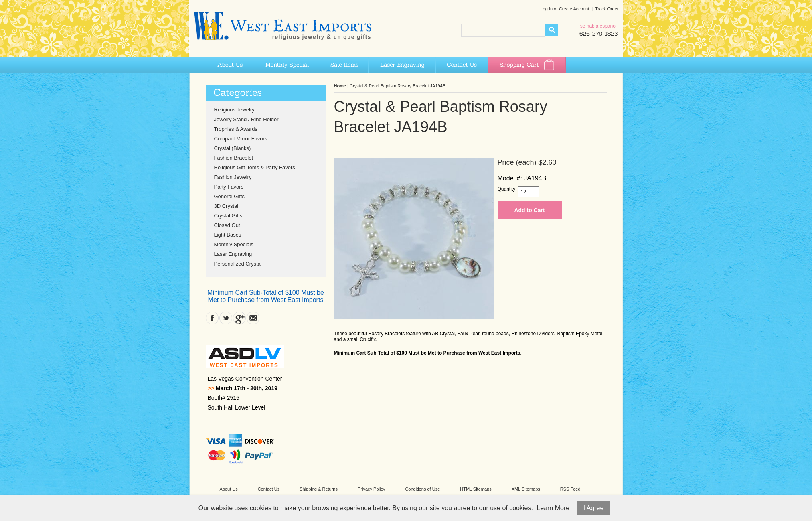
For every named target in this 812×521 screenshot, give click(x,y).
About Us (230, 65)
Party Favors (229, 187)
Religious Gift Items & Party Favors (255, 167)
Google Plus (239, 318)
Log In (546, 9)
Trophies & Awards (236, 129)
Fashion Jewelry (233, 177)
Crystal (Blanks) (233, 148)
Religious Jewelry (234, 110)
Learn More (553, 508)
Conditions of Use (422, 489)
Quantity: (507, 189)
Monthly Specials (234, 244)
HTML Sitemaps (476, 489)
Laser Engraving (402, 65)
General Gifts (230, 196)
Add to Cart (529, 210)
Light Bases (228, 235)
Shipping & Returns (319, 489)
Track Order (607, 9)
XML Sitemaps (526, 489)
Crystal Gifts (228, 216)
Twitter (226, 318)
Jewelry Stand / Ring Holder (246, 119)
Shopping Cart (527, 65)
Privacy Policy (371, 489)
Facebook (212, 318)
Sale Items (344, 65)
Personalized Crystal (238, 264)
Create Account (574, 9)
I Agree (594, 508)
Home (340, 86)
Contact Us (462, 65)
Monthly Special (287, 65)
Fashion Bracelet (234, 158)
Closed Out (227, 225)
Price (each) (517, 162)
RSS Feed (570, 489)
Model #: (510, 178)
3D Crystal (226, 206)
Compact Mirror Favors (241, 139)
